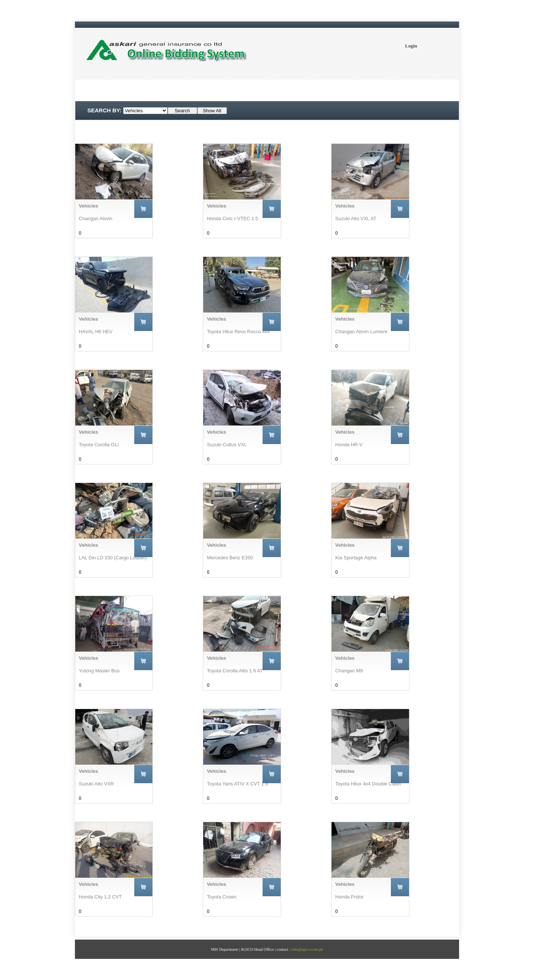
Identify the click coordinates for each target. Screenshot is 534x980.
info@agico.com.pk (307, 949)
